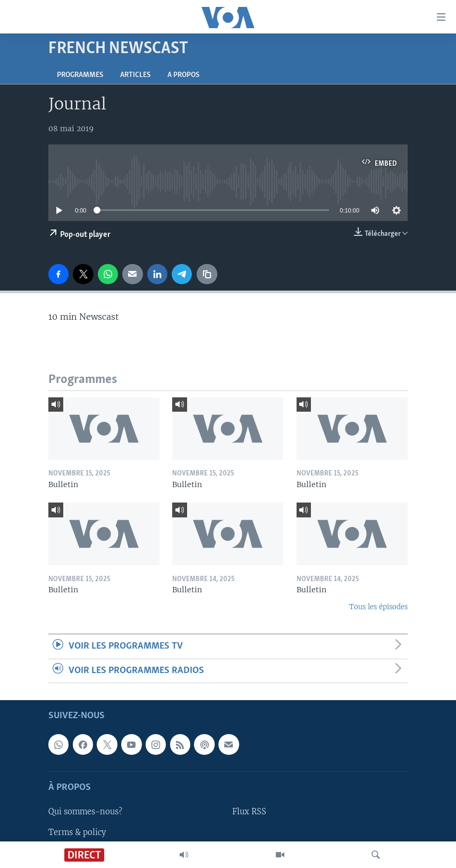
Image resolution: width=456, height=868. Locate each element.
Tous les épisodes (378, 607)
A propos (183, 75)
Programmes (80, 75)
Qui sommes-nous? (85, 812)
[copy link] (207, 274)
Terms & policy (77, 832)
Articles (135, 75)
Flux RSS (249, 812)
